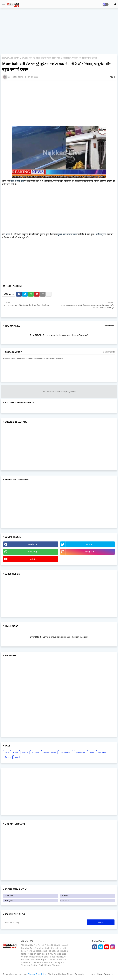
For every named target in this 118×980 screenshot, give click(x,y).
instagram (89, 552)
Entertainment (66, 752)
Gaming (8, 757)
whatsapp (33, 552)
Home (5, 58)
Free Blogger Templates (74, 974)
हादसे (8, 234)
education (102, 752)
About (100, 974)
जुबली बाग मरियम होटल (67, 234)
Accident (14, 58)
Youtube (65, 900)
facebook (33, 544)
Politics (25, 752)
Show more (109, 326)
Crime (16, 752)
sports (91, 752)
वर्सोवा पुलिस (101, 234)
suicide (18, 757)
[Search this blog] (45, 922)
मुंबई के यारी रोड (17, 181)
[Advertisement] (59, 32)
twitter (89, 544)
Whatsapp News (49, 752)
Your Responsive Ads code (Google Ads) (59, 391)
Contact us (109, 974)
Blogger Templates (37, 974)
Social (7, 752)
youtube (33, 559)
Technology (80, 752)
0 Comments (109, 352)
